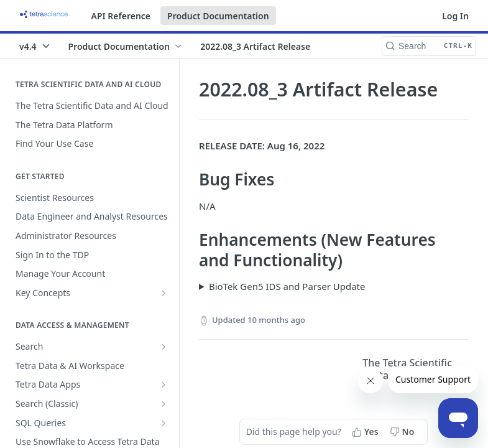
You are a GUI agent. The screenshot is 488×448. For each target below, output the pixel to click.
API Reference (121, 16)
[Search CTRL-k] (429, 46)
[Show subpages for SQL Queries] (163, 423)
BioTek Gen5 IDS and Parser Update (287, 286)
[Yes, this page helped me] (366, 432)
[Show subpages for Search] (163, 347)
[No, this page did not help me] (403, 432)
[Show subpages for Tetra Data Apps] (163, 385)
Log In (455, 16)
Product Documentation (218, 16)
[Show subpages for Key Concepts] (163, 293)
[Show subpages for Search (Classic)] (163, 404)
